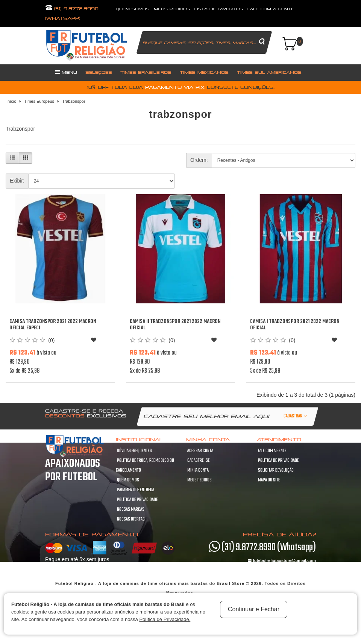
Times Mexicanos (204, 72)
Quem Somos (128, 480)
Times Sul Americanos (269, 72)
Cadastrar (296, 416)
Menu (66, 72)
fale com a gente (271, 9)
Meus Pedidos (172, 9)
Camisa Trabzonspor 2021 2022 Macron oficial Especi (53, 325)
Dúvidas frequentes (134, 451)
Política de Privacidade (137, 500)
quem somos (133, 9)
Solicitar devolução (276, 470)
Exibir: (17, 181)
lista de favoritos (219, 9)
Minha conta (198, 470)
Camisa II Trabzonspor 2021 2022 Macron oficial (175, 325)
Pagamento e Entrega (136, 490)
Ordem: (199, 160)
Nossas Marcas (131, 510)
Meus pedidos (199, 480)
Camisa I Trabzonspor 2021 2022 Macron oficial (295, 325)
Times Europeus (39, 101)
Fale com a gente (272, 451)
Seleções (99, 72)
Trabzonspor (74, 101)
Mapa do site (269, 480)
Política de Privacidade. (165, 619)
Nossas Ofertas (131, 519)
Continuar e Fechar (254, 609)
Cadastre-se (199, 461)
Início (11, 101)
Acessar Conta (200, 451)
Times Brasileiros (146, 72)
